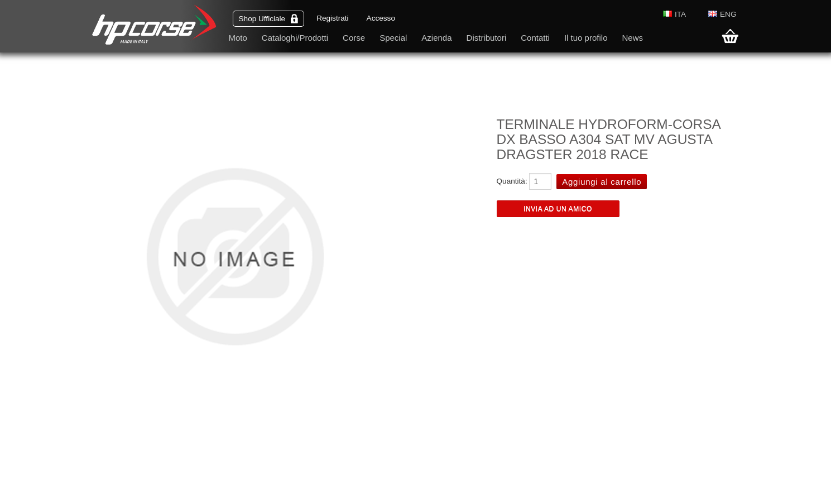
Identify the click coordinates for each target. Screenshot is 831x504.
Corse (354, 38)
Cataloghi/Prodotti (295, 38)
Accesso (381, 18)
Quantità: (512, 181)
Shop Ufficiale (269, 19)
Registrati (332, 18)
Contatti (535, 38)
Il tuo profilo (586, 38)
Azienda (436, 38)
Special (393, 38)
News (632, 38)
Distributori (487, 38)
